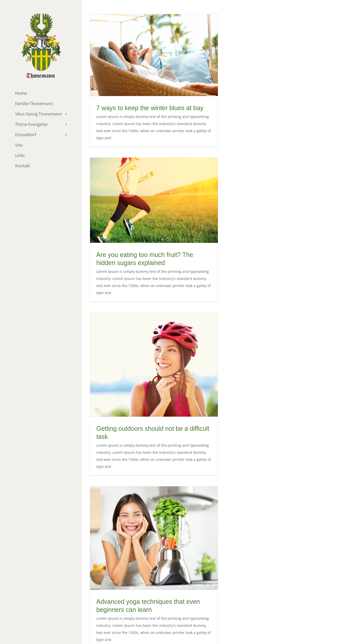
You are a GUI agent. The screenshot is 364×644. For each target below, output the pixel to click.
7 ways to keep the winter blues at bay (150, 108)
